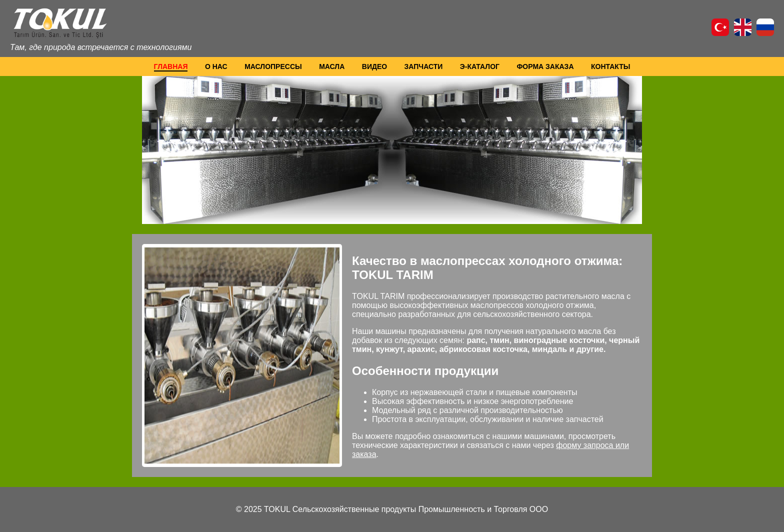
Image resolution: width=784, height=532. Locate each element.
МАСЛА (332, 66)
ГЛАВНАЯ (171, 66)
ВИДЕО (374, 66)
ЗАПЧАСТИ (424, 66)
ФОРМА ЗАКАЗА (545, 66)
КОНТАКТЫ (610, 66)
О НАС (216, 66)
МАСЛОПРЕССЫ (273, 66)
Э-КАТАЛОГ (480, 66)
